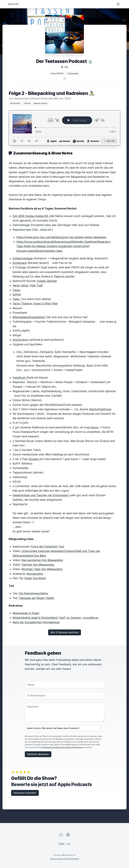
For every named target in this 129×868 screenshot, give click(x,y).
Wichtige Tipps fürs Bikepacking (42, 569)
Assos (95, 427)
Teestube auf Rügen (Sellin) (37, 598)
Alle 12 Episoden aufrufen (64, 632)
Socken (34, 459)
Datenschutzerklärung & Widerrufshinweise (62, 747)
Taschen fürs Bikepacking (38, 565)
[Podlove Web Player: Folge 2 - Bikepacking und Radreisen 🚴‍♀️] (64, 128)
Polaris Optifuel (47, 281)
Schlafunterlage (23, 258)
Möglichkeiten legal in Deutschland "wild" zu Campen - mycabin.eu (55, 618)
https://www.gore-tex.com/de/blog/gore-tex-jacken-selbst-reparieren (62, 237)
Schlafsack (20, 263)
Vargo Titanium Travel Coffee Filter (35, 304)
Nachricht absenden (38, 754)
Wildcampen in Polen (26, 613)
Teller (17, 299)
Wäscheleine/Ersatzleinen (29, 317)
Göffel (17, 295)
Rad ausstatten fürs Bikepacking (42, 560)
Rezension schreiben (25, 793)
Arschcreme (21, 340)
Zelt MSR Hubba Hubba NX (31, 216)
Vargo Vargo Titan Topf (28, 285)
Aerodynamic (35, 574)
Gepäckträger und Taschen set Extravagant (41, 495)
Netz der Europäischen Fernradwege (36, 622)
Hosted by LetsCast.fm (65, 855)
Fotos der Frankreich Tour (47, 547)
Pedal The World (35, 578)
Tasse (16, 290)
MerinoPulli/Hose (100, 409)
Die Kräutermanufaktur (33, 593)
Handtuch (19, 378)
